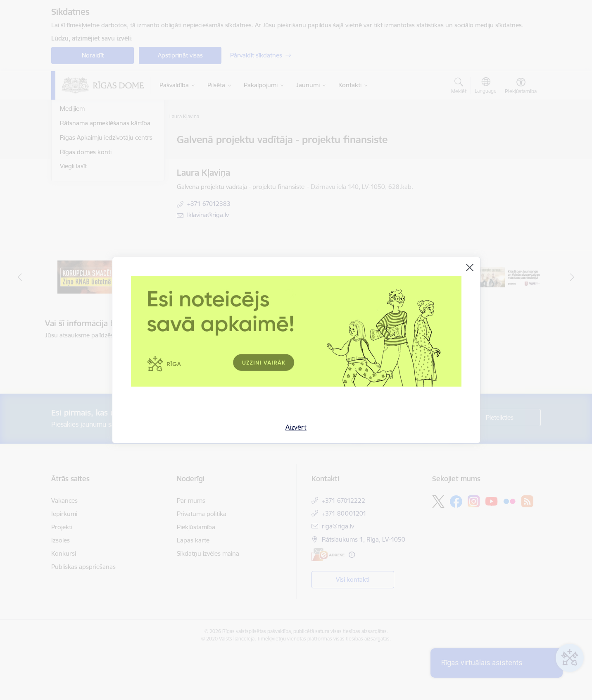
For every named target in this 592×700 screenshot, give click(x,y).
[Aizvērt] (470, 268)
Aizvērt (296, 427)
